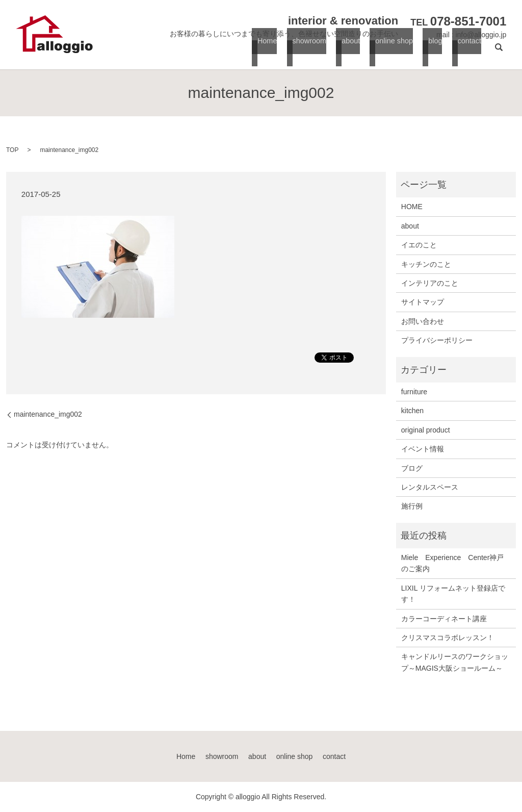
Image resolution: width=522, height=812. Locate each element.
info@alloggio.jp (481, 35)
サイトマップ (423, 302)
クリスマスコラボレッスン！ (448, 638)
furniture (414, 392)
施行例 (412, 506)
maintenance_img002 (48, 414)
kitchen (412, 411)
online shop (393, 51)
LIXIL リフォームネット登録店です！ (453, 594)
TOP (12, 150)
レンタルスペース (430, 487)
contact (467, 51)
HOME (412, 207)
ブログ (412, 468)
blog (434, 51)
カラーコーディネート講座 (444, 619)
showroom (307, 51)
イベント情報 (423, 449)
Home (266, 51)
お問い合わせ (423, 321)
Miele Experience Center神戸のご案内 (453, 563)
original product (426, 430)
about (349, 51)
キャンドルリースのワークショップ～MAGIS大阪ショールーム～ (455, 662)
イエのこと (419, 245)
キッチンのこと (426, 264)
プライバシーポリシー (437, 340)
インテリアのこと (430, 283)
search (499, 52)
